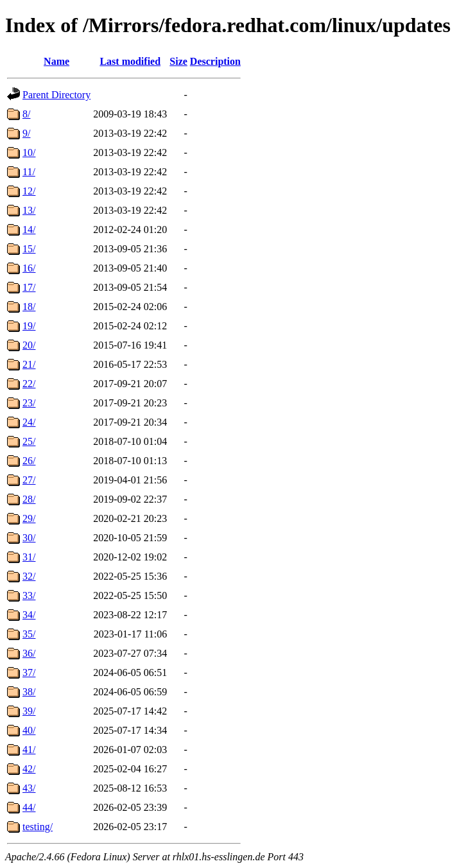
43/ (29, 788)
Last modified (130, 61)
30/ (29, 538)
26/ (29, 461)
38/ (29, 692)
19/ (29, 326)
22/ (29, 384)
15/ (29, 249)
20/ (29, 345)
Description (215, 61)
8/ (26, 114)
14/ (29, 230)
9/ (26, 133)
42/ (29, 769)
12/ (29, 191)
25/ (29, 441)
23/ (29, 403)
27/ (29, 480)
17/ (29, 287)
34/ (29, 615)
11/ (29, 172)
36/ (29, 653)
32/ (29, 576)
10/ (29, 152)
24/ (29, 422)
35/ (29, 634)
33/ (29, 595)
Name (56, 61)
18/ (29, 307)
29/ (29, 518)
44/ (29, 807)
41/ (29, 750)
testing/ (38, 827)
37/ (29, 673)
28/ (29, 499)
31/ (29, 557)
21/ (29, 364)
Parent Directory (56, 95)
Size (178, 61)
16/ (29, 268)
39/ (29, 711)
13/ (29, 210)
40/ (29, 730)
